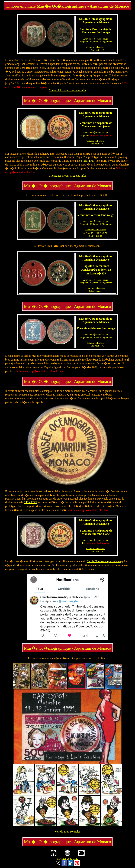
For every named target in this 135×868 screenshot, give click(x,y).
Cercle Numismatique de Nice (104, 561)
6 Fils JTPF (87, 161)
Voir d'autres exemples (68, 832)
